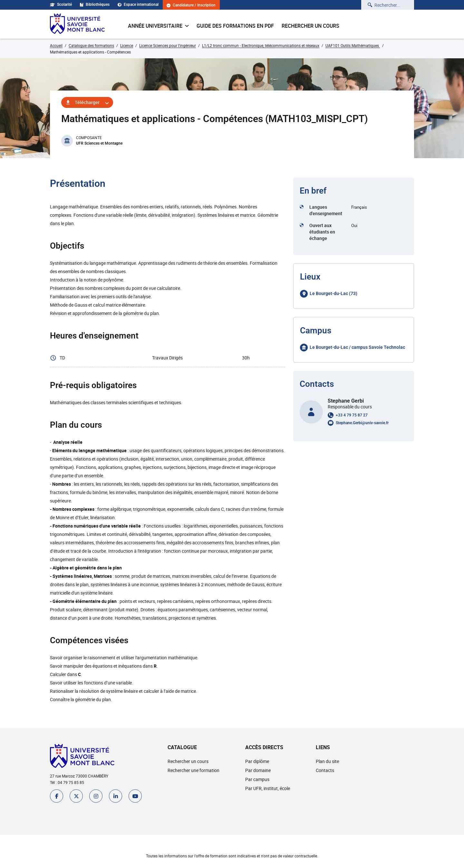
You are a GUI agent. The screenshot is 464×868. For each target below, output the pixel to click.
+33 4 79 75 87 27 (352, 415)
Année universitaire (158, 26)
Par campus (257, 779)
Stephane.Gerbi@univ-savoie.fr (362, 423)
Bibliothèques (95, 5)
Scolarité (61, 5)
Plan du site (327, 761)
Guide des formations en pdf (235, 26)
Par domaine (258, 770)
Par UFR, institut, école (268, 788)
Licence (127, 45)
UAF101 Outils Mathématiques (353, 45)
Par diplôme (257, 761)
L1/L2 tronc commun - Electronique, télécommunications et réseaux (261, 45)
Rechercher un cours (310, 26)
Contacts (325, 770)
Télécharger (87, 102)
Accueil (56, 45)
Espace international (138, 5)
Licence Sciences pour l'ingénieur (168, 45)
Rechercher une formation (193, 770)
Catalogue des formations (91, 45)
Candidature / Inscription (191, 5)
